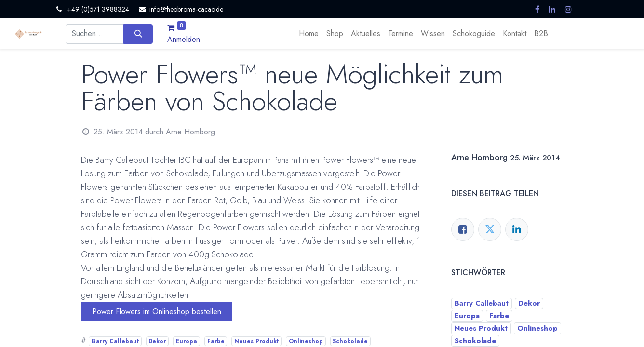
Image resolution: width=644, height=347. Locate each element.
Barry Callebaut (115, 341)
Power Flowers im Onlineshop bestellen (157, 312)
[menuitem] (309, 34)
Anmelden (184, 39)
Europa (187, 341)
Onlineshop (306, 341)
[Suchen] (138, 34)
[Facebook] (463, 229)
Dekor (157, 341)
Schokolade (350, 341)
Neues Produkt (256, 341)
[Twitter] (490, 229)
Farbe (216, 341)
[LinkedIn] (517, 229)
